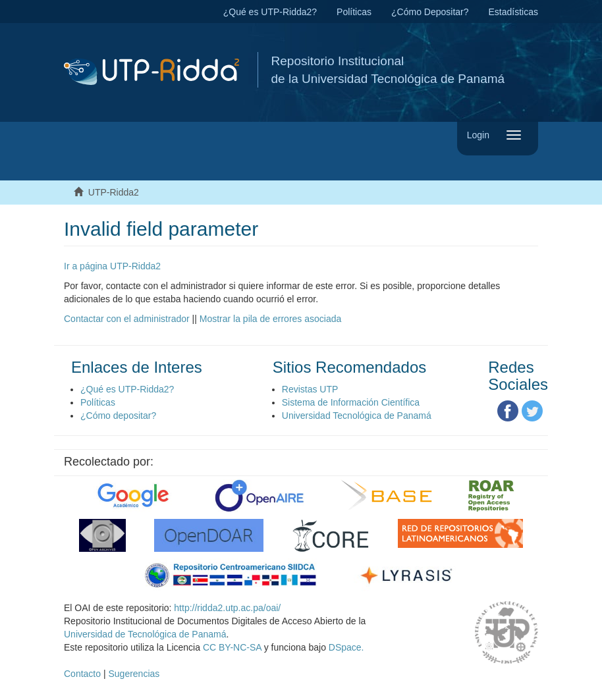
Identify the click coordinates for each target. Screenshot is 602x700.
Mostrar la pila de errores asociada (271, 319)
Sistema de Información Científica (351, 402)
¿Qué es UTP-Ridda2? (270, 12)
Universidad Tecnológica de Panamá (357, 416)
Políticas (354, 12)
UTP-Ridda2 (114, 192)
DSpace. (346, 647)
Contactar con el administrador (127, 319)
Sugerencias (134, 674)
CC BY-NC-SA (232, 647)
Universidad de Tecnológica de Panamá (145, 634)
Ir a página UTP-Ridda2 (112, 266)
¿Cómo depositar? (118, 416)
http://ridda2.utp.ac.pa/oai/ (227, 608)
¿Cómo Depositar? (430, 12)
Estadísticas (513, 12)
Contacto (82, 674)
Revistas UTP (310, 389)
